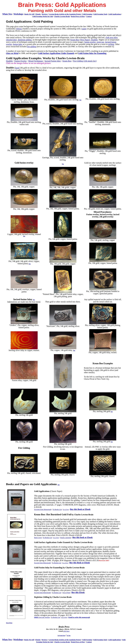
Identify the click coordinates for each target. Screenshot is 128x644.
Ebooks (38, 14)
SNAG (19, 29)
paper (84, 29)
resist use (100, 42)
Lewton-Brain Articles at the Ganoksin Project (65, 14)
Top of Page (66, 510)
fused (17, 68)
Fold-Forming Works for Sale (43, 16)
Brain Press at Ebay (78, 16)
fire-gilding (32, 47)
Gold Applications (115, 14)
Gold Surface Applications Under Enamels (56, 53)
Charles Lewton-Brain (62, 16)
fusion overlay (90, 42)
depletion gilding (25, 40)
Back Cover (38, 538)
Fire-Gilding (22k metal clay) (85, 61)
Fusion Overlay (21, 61)
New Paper (85, 40)
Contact (89, 16)
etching (111, 44)
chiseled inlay (11, 40)
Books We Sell (29, 14)
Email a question (66, 538)
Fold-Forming (87, 14)
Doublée (94, 40)
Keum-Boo (75, 40)
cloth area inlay (111, 37)
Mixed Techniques (36, 61)
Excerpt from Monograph (42, 563)
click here (66, 631)
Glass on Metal (12, 53)
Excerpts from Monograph (43, 509)
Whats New (7, 14)
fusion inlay (18, 44)
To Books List (57, 509)
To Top (69, 636)
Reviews (45, 14)
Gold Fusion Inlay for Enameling (92, 53)
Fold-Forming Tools (100, 14)
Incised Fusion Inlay (53, 61)
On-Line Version (42, 617)
